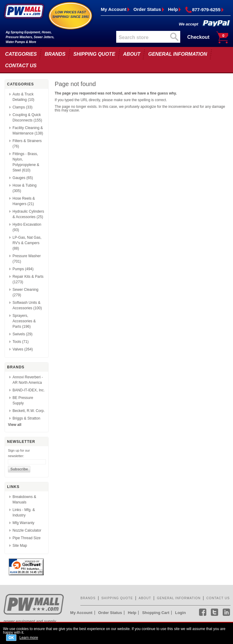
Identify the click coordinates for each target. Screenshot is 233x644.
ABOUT (132, 54)
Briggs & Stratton (26, 418)
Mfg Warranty (23, 523)
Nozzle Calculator (27, 530)
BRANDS (55, 54)
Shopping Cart (156, 613)
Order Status (147, 9)
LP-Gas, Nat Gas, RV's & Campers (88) (27, 243)
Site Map (20, 546)
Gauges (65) (23, 178)
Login (180, 613)
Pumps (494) (23, 269)
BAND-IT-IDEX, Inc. (29, 390)
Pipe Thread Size (27, 538)
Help (173, 9)
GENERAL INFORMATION (177, 54)
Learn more (29, 637)
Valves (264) (23, 349)
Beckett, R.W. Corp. (29, 411)
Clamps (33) (22, 107)
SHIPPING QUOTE (94, 54)
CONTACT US (21, 66)
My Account (113, 9)
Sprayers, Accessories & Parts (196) (24, 321)
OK (11, 638)
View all (15, 425)
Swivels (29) (22, 334)
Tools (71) (20, 342)
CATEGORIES (21, 54)
